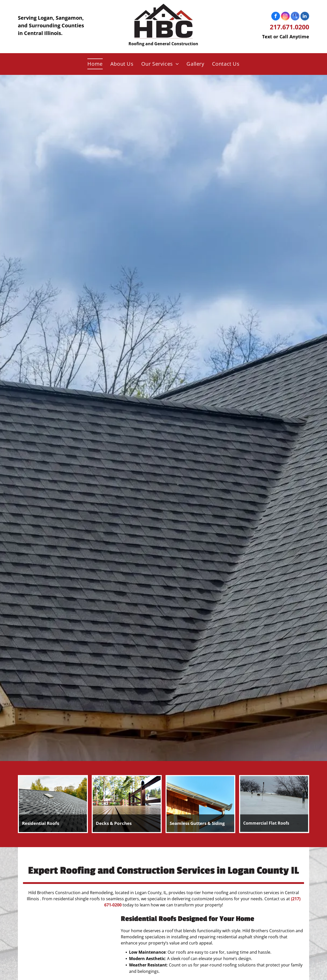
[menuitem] (95, 64)
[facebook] (276, 17)
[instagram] (285, 17)
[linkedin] (305, 17)
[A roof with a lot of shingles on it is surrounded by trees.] (68, 945)
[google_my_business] (295, 17)
